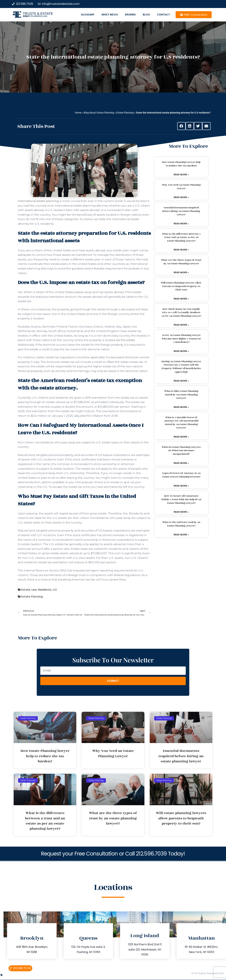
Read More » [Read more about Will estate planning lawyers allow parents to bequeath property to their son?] (181, 299)
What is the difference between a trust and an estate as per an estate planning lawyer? (181, 237)
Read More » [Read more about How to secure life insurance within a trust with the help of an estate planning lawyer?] (181, 512)
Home (78, 113)
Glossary (88, 15)
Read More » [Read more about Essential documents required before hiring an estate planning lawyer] (181, 224)
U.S (55, 590)
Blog (146, 15)
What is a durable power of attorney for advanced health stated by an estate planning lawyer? (181, 423)
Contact (163, 15)
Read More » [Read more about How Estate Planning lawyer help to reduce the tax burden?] (181, 175)
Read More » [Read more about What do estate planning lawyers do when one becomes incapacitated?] (181, 463)
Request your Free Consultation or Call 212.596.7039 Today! (113, 854)
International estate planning (38, 201)
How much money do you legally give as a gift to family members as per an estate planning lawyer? (181, 313)
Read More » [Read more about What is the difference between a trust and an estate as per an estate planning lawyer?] (181, 250)
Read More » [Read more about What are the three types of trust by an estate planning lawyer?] (181, 272)
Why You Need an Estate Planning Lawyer (181, 187)
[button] (181, 126)
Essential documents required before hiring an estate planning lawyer (181, 211)
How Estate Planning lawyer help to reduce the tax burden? (181, 164)
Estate (26, 590)
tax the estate (126, 340)
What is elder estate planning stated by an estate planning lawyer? (181, 395)
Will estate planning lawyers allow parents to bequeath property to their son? (181, 286)
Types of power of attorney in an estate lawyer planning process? (181, 475)
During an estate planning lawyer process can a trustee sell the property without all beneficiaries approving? (181, 367)
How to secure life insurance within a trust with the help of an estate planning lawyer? (181, 499)
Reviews (130, 15)
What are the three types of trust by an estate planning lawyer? (181, 262)
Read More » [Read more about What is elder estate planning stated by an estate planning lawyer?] (181, 407)
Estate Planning (125, 113)
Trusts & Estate (38, 14)
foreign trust (77, 575)
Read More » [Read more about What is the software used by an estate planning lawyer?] (181, 535)
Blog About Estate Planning (99, 113)
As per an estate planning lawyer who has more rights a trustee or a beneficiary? (181, 339)
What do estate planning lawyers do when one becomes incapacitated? (181, 451)
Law (34, 590)
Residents (45, 590)
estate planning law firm (35, 16)
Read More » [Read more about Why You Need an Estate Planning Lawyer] (181, 197)
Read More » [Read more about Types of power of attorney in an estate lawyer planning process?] (181, 486)
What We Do (110, 15)
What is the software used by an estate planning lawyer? (181, 524)
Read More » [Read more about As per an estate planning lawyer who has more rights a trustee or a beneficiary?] (181, 351)
